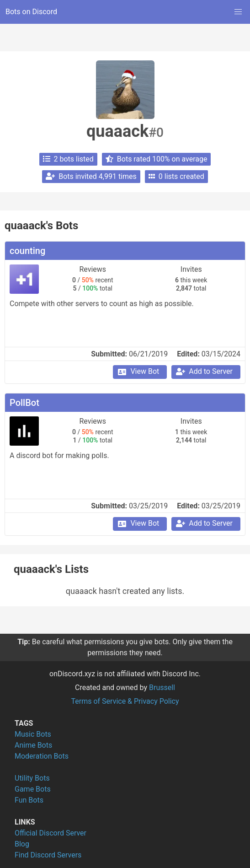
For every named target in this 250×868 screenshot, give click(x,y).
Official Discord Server (51, 833)
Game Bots (33, 789)
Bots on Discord (31, 12)
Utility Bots (32, 778)
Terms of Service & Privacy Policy (125, 701)
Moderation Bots (42, 756)
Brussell (162, 687)
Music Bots (33, 734)
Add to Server (204, 372)
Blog (22, 844)
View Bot (138, 372)
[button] (238, 12)
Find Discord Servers (48, 855)
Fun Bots (29, 800)
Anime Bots (33, 745)
